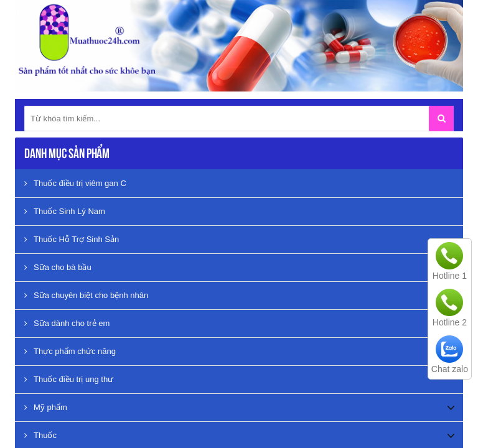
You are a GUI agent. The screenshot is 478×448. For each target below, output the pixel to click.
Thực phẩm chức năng (70, 351)
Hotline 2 (450, 322)
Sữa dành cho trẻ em (67, 323)
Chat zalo (450, 369)
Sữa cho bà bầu (58, 267)
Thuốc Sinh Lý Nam (65, 211)
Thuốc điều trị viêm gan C (75, 183)
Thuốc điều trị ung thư (69, 379)
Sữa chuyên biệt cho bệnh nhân (86, 295)
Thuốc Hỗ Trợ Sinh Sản (72, 239)
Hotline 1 (450, 276)
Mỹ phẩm (46, 407)
